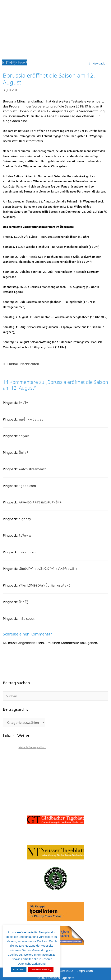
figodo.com (27, 486)
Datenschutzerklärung (41, 969)
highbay (25, 519)
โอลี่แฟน (25, 535)
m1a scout (27, 618)
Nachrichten (30, 364)
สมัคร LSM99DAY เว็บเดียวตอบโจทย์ (44, 585)
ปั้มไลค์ (24, 452)
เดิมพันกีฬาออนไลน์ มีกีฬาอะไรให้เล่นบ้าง (48, 569)
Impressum (85, 971)
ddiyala (24, 436)
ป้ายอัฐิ (23, 602)
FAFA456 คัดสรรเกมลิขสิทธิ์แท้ (40, 502)
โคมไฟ (24, 403)
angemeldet (28, 643)
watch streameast (32, 469)
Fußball (13, 364)
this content (28, 552)
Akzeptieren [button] (19, 969)
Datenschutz (64, 971)
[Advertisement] (55, 29)
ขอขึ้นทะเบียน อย (31, 419)
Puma (20, 187)
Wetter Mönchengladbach (32, 747)
